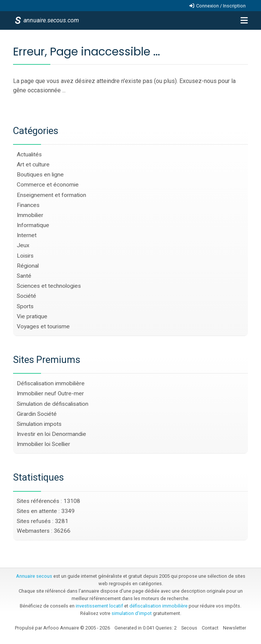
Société (26, 296)
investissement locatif (99, 606)
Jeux (23, 245)
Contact (210, 628)
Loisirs (25, 256)
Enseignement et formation (51, 195)
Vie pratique (32, 316)
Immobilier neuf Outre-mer (50, 393)
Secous (189, 628)
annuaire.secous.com (51, 20)
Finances (28, 205)
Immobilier (30, 215)
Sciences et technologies (49, 286)
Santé (24, 276)
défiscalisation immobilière (158, 606)
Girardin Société (37, 414)
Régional (28, 266)
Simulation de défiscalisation (53, 404)
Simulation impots (39, 424)
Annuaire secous (34, 576)
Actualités (29, 154)
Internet (27, 235)
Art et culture (33, 165)
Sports (25, 306)
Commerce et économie (48, 185)
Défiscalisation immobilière (51, 383)
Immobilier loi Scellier (43, 444)
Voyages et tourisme (43, 326)
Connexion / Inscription (221, 6)
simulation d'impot (132, 613)
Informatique (33, 225)
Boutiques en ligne (40, 175)
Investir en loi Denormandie (51, 434)
